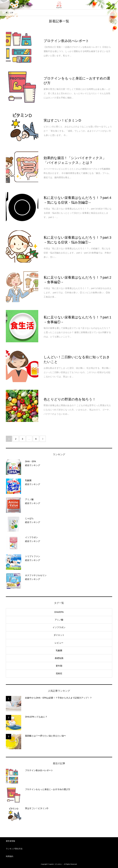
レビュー (59, 643)
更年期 (59, 666)
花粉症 (59, 673)
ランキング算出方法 (14, 849)
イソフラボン (59, 627)
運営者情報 (10, 841)
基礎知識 (59, 658)
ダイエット (59, 635)
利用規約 (10, 856)
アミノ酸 (59, 620)
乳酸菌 (59, 650)
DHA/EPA (59, 612)
